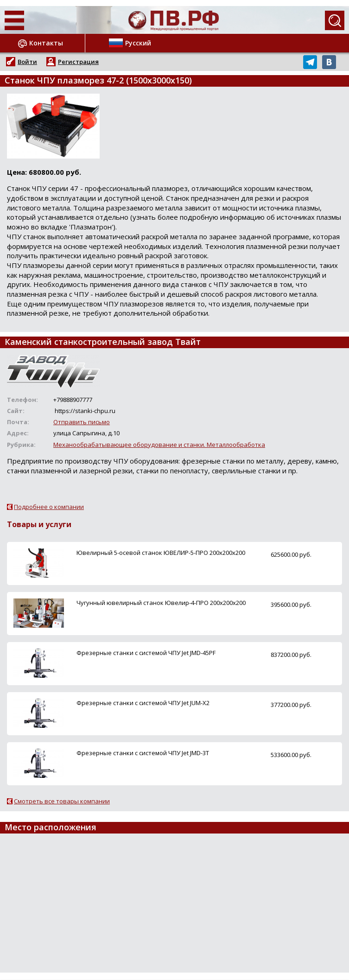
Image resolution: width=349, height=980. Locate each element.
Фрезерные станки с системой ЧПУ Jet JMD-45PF (146, 653)
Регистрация (78, 62)
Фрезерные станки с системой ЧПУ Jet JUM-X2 (143, 703)
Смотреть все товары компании (62, 801)
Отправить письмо (82, 422)
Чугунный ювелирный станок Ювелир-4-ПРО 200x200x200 (161, 603)
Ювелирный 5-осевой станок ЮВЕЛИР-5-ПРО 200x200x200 (161, 553)
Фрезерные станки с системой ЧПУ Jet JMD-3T (143, 753)
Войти (27, 62)
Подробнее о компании (49, 507)
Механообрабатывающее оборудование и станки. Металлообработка (159, 445)
